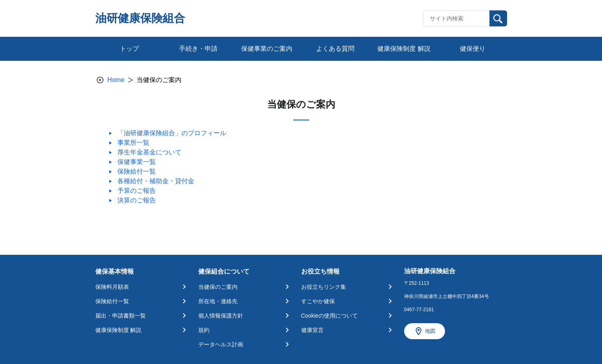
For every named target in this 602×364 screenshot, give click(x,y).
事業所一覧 (133, 143)
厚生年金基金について (149, 152)
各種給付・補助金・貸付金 (156, 181)
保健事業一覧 (137, 162)
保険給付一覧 (137, 171)
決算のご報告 (137, 200)
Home (116, 80)
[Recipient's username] (456, 18)
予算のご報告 (137, 191)
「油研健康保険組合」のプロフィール (172, 133)
